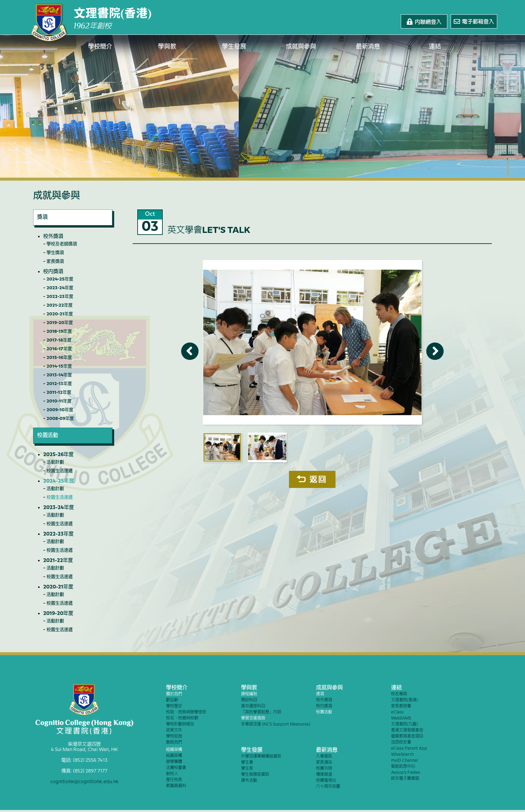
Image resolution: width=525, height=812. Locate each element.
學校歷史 (174, 706)
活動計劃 (55, 462)
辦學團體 (174, 762)
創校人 (172, 774)
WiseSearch (402, 755)
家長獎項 (55, 261)
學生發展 (234, 47)
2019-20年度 (60, 323)
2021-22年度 (60, 305)
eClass (397, 712)
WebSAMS (401, 718)
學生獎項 (55, 253)
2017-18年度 (59, 340)
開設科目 (249, 700)
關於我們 (174, 694)
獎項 (320, 694)
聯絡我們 (174, 742)
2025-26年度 (58, 455)
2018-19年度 (59, 331)
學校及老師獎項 (62, 244)
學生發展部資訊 (255, 775)
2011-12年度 (59, 392)
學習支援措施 (253, 718)
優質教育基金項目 (407, 736)
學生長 (247, 769)
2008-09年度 (60, 419)
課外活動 (249, 781)
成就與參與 (301, 47)
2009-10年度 (60, 410)
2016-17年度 (59, 349)
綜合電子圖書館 (405, 779)
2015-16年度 (59, 358)
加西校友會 (401, 742)
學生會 (247, 763)
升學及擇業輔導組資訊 (261, 757)
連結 (435, 47)
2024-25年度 (60, 279)
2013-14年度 (59, 375)
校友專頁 (399, 694)
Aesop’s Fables (406, 773)
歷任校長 (174, 780)
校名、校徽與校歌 (182, 718)
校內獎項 (53, 272)
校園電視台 (326, 781)
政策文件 (174, 730)
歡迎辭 (172, 700)
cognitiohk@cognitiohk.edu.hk (84, 782)
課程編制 (249, 694)
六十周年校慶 (328, 787)
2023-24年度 (60, 288)
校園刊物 (324, 769)
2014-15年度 (59, 366)
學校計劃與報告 (180, 724)
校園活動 (324, 712)
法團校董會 (176, 768)
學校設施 (174, 736)
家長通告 (324, 763)
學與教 (167, 47)
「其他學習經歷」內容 (261, 712)
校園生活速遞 (60, 471)
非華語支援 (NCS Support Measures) (276, 724)
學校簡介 (100, 47)
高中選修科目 (253, 706)
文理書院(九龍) (404, 724)
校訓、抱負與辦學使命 (186, 712)
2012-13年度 (59, 384)
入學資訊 (324, 757)
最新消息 (368, 47)
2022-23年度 (60, 297)
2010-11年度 (59, 401)
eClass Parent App (409, 748)
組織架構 (174, 750)
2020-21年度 (60, 314)
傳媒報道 (324, 775)
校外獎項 (53, 237)
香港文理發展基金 (407, 730)
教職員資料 (176, 786)
